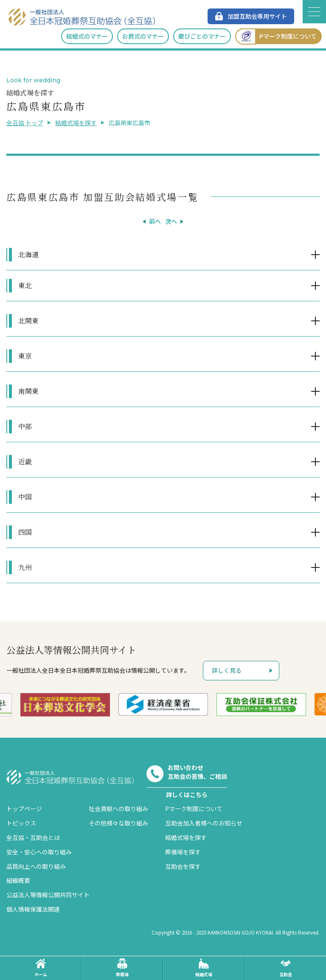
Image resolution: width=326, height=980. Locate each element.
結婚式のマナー (87, 36)
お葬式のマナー (143, 36)
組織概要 (18, 880)
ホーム (41, 968)
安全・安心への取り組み (39, 852)
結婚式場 (204, 968)
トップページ (24, 809)
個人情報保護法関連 (33, 909)
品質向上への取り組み (36, 866)
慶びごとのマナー (202, 36)
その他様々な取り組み (118, 823)
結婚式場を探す (76, 123)
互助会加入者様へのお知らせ (204, 823)
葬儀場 (122, 968)
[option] (65, 705)
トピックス (21, 823)
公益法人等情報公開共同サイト (48, 895)
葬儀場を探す (183, 852)
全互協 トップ (25, 123)
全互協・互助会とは (33, 837)
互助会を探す (183, 866)
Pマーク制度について (276, 36)
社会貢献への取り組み (118, 809)
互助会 (286, 968)
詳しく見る (227, 670)
